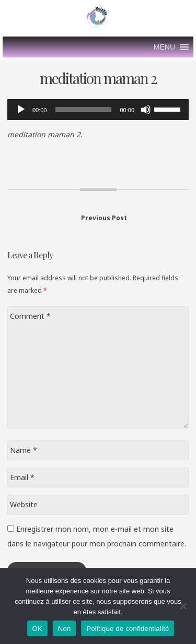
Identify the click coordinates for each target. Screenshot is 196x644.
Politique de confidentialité (128, 629)
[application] (98, 110)
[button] (164, 47)
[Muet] (146, 110)
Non (65, 629)
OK (37, 629)
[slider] (84, 110)
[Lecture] (21, 110)
